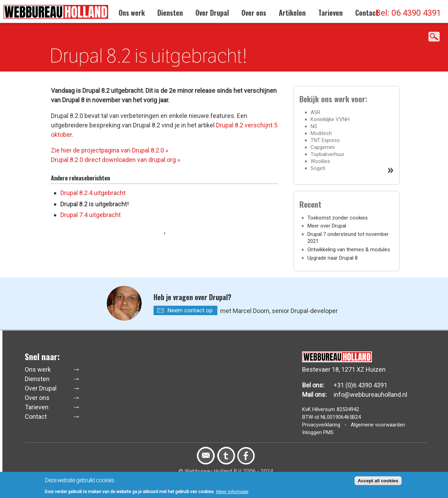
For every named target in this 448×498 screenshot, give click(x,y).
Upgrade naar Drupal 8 (333, 258)
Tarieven (330, 13)
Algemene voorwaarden (378, 425)
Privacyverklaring (321, 425)
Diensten (170, 13)
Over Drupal (212, 13)
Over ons (254, 13)
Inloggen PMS (318, 432)
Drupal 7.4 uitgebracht (91, 215)
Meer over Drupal (327, 226)
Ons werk (132, 13)
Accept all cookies (378, 482)
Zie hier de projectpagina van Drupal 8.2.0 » (110, 150)
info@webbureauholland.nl (370, 395)
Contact (367, 13)
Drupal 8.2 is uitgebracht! (95, 204)
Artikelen (292, 13)
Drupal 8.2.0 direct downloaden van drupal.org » (115, 160)
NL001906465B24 (341, 417)
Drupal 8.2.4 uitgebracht (93, 193)
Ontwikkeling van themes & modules (349, 250)
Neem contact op (190, 310)
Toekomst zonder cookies (338, 218)
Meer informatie (232, 493)
